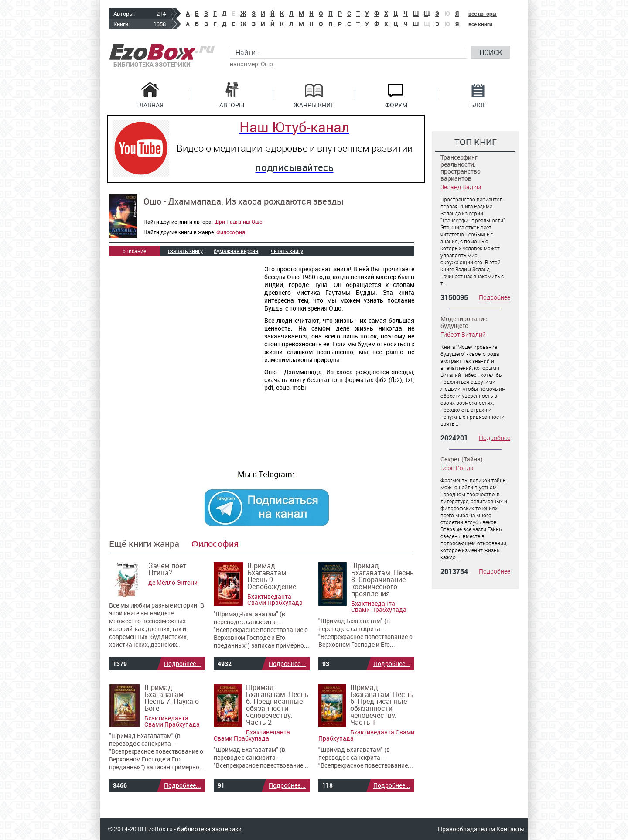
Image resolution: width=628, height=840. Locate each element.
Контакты (510, 829)
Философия (231, 232)
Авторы (232, 104)
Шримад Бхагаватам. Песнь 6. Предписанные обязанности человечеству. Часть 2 (277, 705)
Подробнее (495, 297)
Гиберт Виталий (463, 334)
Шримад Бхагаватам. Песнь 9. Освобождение (272, 576)
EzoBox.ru (162, 52)
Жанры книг (314, 104)
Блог (478, 104)
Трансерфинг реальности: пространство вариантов (461, 168)
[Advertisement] (182, 325)
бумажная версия (236, 251)
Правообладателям (466, 829)
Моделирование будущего (464, 322)
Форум (396, 104)
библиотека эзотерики (209, 829)
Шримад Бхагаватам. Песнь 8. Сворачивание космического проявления (382, 580)
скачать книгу (185, 251)
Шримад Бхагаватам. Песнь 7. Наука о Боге (172, 698)
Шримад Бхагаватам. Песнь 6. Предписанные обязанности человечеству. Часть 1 (382, 705)
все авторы (483, 14)
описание (134, 251)
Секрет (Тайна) (462, 459)
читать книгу (287, 251)
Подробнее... (183, 664)
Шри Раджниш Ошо (238, 222)
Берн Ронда (457, 468)
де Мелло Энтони (173, 582)
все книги (480, 24)
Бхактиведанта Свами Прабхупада (275, 599)
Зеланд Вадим (461, 187)
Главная (150, 104)
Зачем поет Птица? (167, 569)
